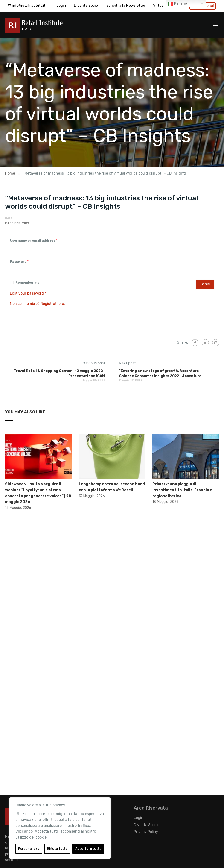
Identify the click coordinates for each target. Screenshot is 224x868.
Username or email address (34, 241)
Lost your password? (28, 293)
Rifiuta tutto (57, 849)
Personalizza (29, 849)
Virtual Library (165, 5)
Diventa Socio (86, 5)
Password (19, 262)
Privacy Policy (146, 832)
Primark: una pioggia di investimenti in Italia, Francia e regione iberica (182, 490)
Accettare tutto (88, 849)
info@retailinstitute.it (29, 6)
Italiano (177, 4)
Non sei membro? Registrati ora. (37, 304)
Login (61, 5)
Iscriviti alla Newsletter (125, 5)
